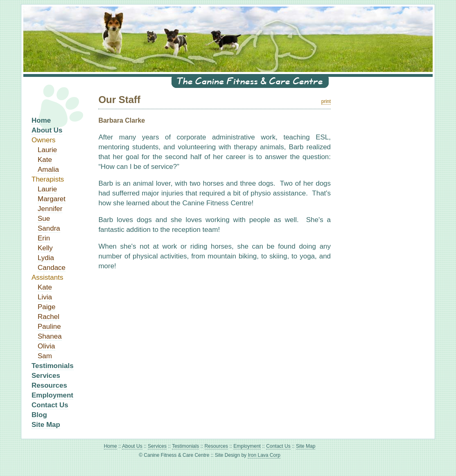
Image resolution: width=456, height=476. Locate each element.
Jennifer (50, 209)
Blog (39, 415)
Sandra (49, 228)
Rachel (49, 317)
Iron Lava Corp (264, 455)
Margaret (52, 199)
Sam (45, 356)
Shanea (50, 336)
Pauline (49, 327)
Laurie (47, 150)
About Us (47, 130)
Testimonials (53, 366)
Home (41, 120)
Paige (46, 307)
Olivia (46, 346)
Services (46, 376)
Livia (45, 297)
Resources (49, 385)
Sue (44, 219)
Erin (44, 238)
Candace (52, 268)
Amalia (48, 170)
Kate (45, 160)
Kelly (45, 248)
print (326, 101)
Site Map (46, 425)
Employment (52, 395)
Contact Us (50, 405)
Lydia (46, 258)
